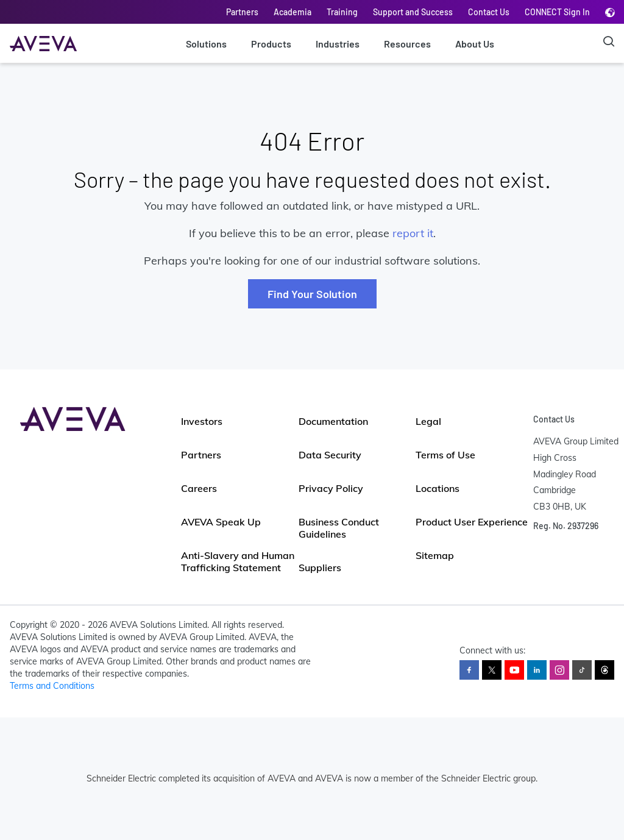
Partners (242, 12)
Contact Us (489, 12)
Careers (199, 488)
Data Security (330, 455)
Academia (292, 12)
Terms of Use (445, 455)
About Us (475, 44)
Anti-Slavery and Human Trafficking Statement (238, 561)
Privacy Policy (331, 488)
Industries (338, 44)
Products (271, 44)
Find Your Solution (312, 294)
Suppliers (320, 568)
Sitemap (435, 555)
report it (413, 233)
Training (342, 12)
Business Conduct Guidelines (339, 528)
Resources (407, 44)
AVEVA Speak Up (221, 522)
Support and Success (413, 12)
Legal (428, 421)
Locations (438, 488)
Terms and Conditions (52, 686)
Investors (202, 421)
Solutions (206, 44)
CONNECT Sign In (557, 12)
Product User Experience (472, 522)
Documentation (333, 421)
